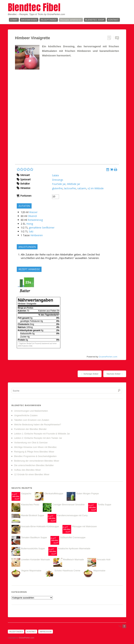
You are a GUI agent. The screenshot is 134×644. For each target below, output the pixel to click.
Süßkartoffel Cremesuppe (73, 537)
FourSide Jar (59, 184)
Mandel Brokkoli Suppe (33, 515)
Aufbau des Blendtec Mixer (27, 470)
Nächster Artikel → (115, 374)
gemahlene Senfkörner (42, 228)
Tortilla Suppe (105, 505)
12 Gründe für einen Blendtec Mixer (32, 474)
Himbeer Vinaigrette (33, 38)
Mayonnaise (99, 571)
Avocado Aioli (104, 560)
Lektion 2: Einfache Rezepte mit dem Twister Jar (38, 438)
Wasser (33, 212)
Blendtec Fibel (34, 7)
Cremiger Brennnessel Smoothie (68, 505)
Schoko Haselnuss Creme (67, 571)
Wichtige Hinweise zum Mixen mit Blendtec (35, 447)
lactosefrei (70, 188)
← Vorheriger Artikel (90, 374)
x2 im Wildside (96, 188)
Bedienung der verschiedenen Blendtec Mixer (37, 461)
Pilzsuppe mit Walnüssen (84, 526)
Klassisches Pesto (30, 505)
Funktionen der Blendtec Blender (30, 429)
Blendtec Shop (95, 20)
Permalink (110, 38)
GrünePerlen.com (27, 638)
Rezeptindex (49, 20)
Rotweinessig (35, 220)
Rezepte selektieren (71, 20)
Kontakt (113, 20)
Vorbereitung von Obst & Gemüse (31, 443)
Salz (31, 231)
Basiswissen (29, 20)
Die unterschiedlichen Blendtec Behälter (34, 465)
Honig (30, 224)
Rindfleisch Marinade (73, 560)
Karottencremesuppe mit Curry (72, 515)
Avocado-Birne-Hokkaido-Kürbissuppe (40, 526)
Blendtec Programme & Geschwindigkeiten (35, 456)
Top (120, 626)
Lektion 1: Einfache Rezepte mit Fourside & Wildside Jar (42, 434)
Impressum (46, 632)
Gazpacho (26, 494)
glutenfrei (57, 188)
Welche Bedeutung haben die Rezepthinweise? (38, 425)
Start (14, 20)
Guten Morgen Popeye (88, 494)
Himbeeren (37, 235)
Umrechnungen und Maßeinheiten (31, 411)
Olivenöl (32, 216)
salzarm (82, 188)
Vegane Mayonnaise (31, 571)
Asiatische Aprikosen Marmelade (74, 548)
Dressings (58, 180)
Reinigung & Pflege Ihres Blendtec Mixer (34, 452)
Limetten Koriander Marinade (36, 560)
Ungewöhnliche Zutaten (26, 415)
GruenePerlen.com (108, 357)
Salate (55, 175)
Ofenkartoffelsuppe (54, 494)
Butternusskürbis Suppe (33, 548)
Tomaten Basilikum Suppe (34, 537)
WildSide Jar (74, 184)
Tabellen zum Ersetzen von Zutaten (32, 420)
